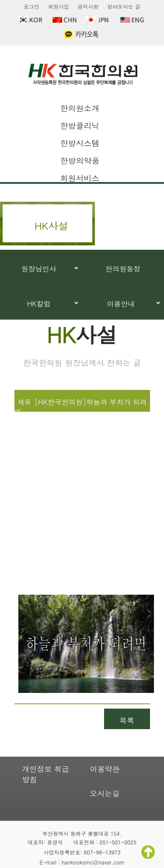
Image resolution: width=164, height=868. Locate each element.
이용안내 (121, 304)
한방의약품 (80, 160)
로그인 (31, 6)
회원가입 (59, 6)
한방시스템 (80, 143)
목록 (127, 720)
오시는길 (105, 793)
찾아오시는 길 (124, 6)
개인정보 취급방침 (46, 774)
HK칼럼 (39, 304)
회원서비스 (80, 178)
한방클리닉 (80, 126)
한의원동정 (123, 269)
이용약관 (105, 769)
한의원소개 (80, 108)
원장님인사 (39, 269)
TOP (148, 852)
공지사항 (88, 6)
